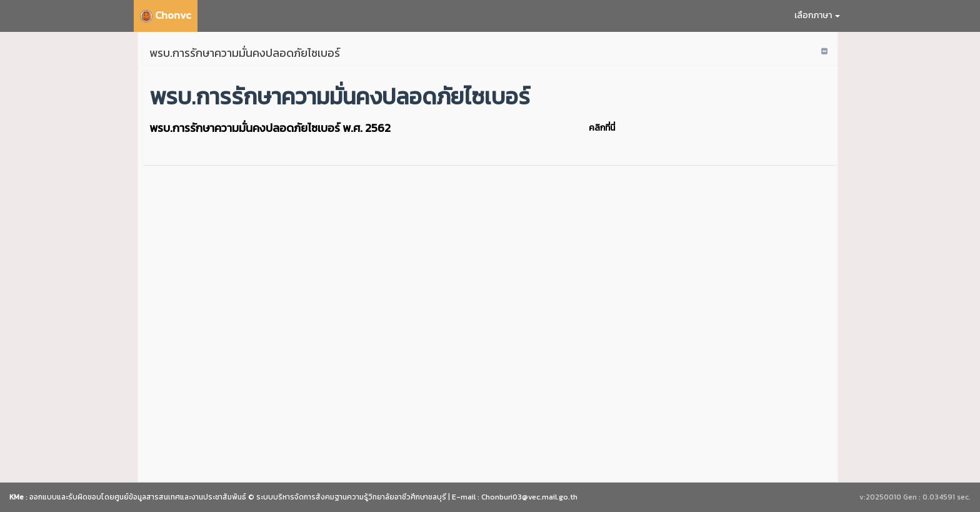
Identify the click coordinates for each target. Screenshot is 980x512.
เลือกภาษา (817, 15)
